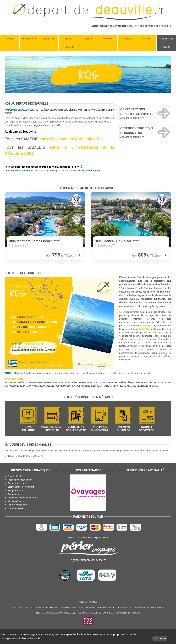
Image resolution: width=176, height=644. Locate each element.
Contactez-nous (15, 521)
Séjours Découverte (68, 43)
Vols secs (147, 39)
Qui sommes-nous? (17, 496)
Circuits (88, 39)
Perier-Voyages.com (18, 517)
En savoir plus (160, 632)
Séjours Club (49, 39)
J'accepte (160, 638)
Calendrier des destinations (21, 499)
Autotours (108, 39)
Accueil (10, 39)
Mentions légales (16, 513)
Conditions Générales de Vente (23, 510)
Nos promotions (15, 503)
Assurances (14, 506)
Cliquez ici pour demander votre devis (25, 468)
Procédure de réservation (20, 492)
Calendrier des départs (166, 43)
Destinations (27, 39)
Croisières (127, 39)
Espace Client (14, 489)
